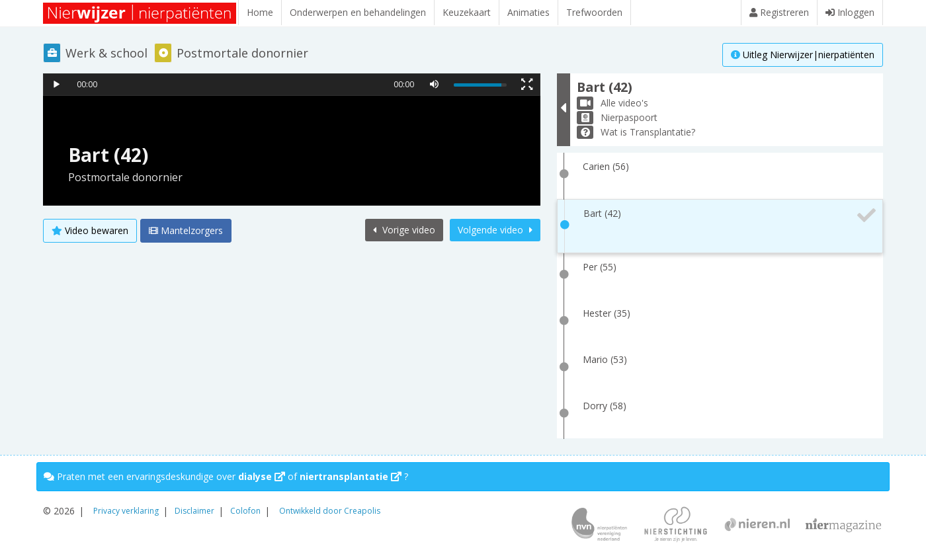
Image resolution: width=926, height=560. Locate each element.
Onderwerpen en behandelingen (358, 12)
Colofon (245, 511)
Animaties (528, 12)
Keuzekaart (467, 12)
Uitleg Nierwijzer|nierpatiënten (803, 55)
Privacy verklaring (126, 511)
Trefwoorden (594, 12)
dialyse (262, 476)
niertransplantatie (351, 476)
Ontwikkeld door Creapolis (330, 511)
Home (260, 12)
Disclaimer (194, 511)
